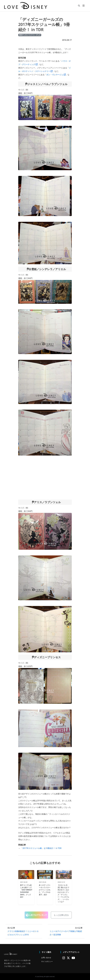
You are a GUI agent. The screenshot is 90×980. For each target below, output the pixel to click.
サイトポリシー (47, 961)
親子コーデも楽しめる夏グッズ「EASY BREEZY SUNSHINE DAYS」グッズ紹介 (26, 891)
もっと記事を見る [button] (61, 915)
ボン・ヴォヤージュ (56, 75)
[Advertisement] (45, 478)
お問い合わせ (46, 958)
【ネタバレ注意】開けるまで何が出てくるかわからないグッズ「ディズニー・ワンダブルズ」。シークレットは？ (63, 893)
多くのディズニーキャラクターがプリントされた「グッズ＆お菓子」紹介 (45, 890)
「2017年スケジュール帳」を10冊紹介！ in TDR (41, 848)
